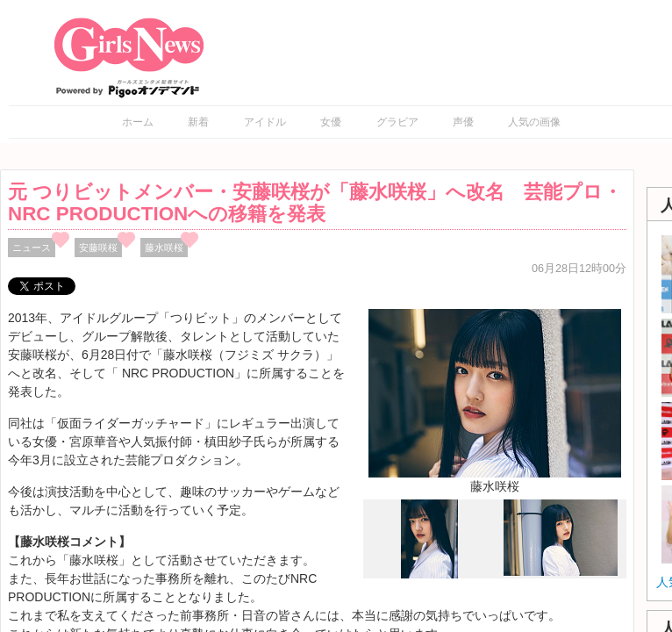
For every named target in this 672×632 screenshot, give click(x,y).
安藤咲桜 (98, 248)
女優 (331, 122)
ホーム (138, 122)
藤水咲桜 (164, 248)
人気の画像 (534, 122)
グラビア (397, 122)
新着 (198, 122)
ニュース (32, 248)
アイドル (265, 122)
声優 (463, 122)
